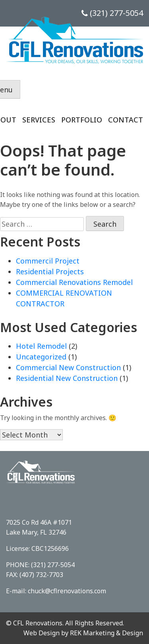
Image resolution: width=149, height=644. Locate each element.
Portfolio (82, 120)
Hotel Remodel (41, 346)
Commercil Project (48, 261)
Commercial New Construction (68, 367)
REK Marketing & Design (106, 633)
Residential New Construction (67, 378)
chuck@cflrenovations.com (67, 591)
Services (39, 120)
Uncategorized (41, 357)
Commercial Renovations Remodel (74, 282)
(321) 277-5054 (112, 13)
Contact (126, 120)
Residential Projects (50, 271)
